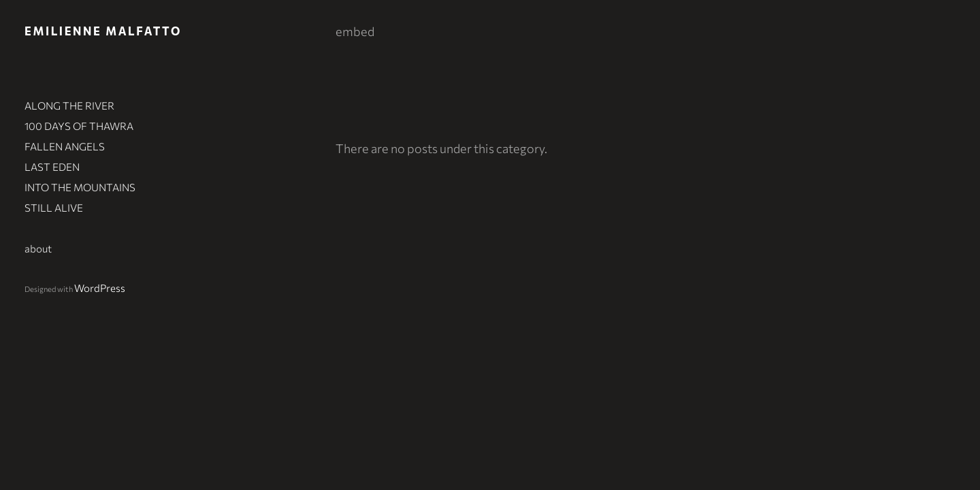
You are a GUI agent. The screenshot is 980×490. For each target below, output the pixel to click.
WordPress (100, 288)
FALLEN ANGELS (65, 146)
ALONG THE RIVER (69, 105)
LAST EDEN (52, 167)
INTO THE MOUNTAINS (80, 187)
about (38, 248)
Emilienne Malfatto (103, 31)
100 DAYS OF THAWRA (79, 126)
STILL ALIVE (54, 208)
